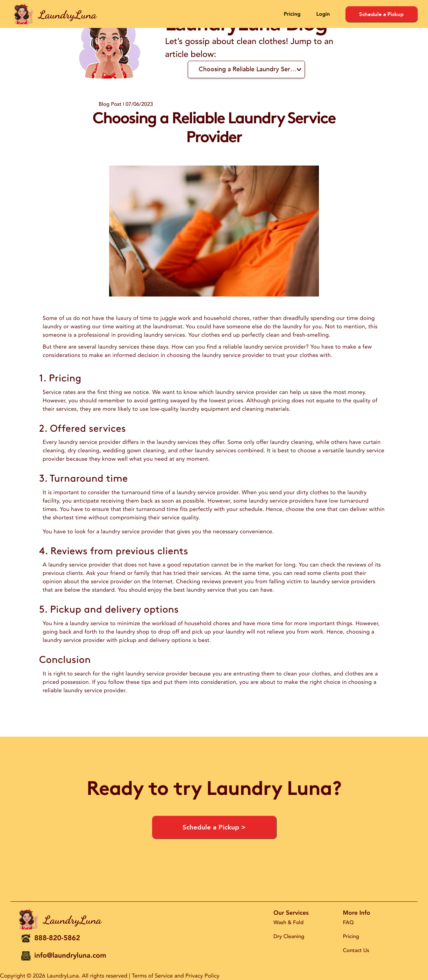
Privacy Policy (202, 976)
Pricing (292, 14)
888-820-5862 (57, 938)
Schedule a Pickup (381, 14)
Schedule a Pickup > (214, 827)
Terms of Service (152, 976)
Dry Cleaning (289, 937)
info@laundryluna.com (70, 956)
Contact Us (356, 951)
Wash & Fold (288, 923)
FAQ (348, 923)
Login (323, 14)
